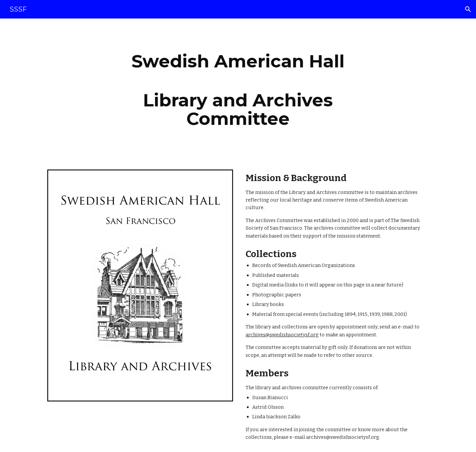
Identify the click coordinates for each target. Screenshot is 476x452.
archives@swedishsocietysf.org (282, 335)
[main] (238, 90)
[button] (468, 9)
